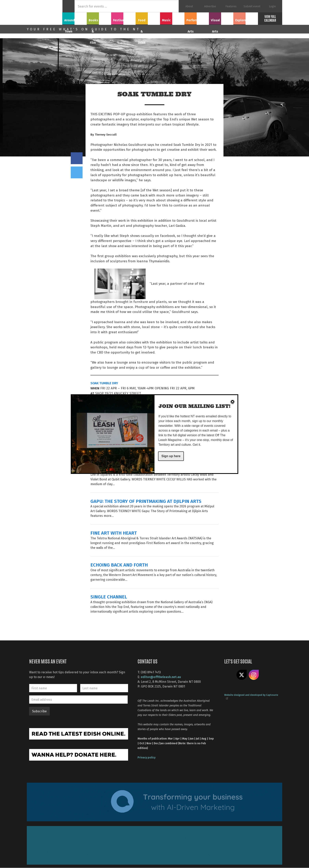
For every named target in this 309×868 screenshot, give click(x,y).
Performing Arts (197, 18)
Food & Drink (148, 18)
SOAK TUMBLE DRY (104, 383)
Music (172, 18)
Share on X (242, 675)
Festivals (123, 18)
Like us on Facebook (229, 675)
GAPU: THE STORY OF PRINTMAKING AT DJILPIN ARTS (146, 501)
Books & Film (99, 18)
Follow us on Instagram (254, 675)
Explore (246, 18)
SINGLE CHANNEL (109, 597)
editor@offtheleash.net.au (161, 677)
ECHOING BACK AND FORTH (119, 565)
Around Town (74, 18)
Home (68, 6)
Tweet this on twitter (77, 172)
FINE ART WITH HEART (114, 533)
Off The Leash (45, 12)
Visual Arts (221, 18)
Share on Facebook (77, 158)
